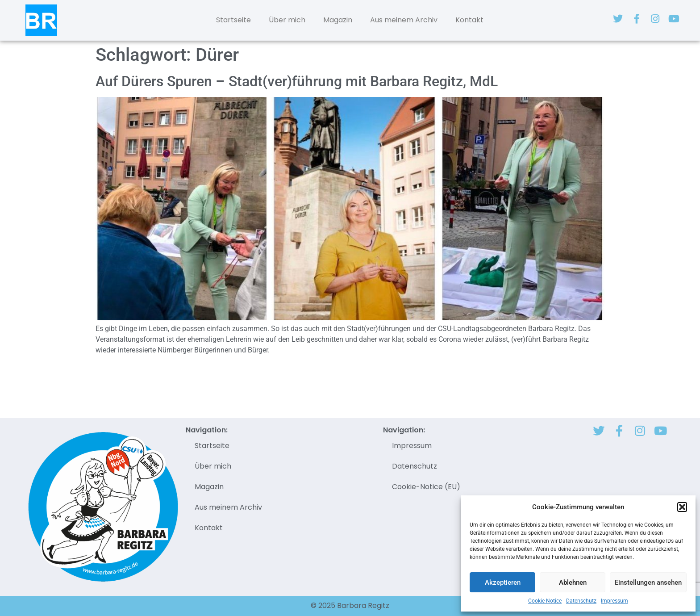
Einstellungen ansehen (648, 582)
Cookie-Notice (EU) (426, 487)
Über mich (287, 20)
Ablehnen (573, 582)
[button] (682, 507)
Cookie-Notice (545, 601)
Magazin (338, 20)
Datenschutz (581, 601)
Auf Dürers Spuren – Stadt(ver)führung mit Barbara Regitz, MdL (297, 81)
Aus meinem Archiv (404, 20)
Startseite (233, 20)
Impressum (615, 601)
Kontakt (469, 20)
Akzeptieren (503, 582)
